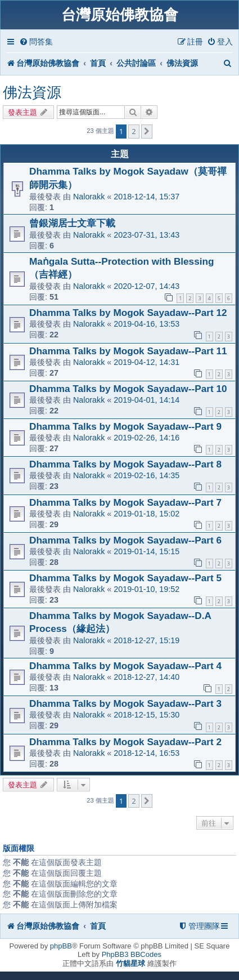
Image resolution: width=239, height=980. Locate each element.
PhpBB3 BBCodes (132, 954)
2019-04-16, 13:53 (146, 324)
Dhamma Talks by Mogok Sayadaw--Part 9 (125, 426)
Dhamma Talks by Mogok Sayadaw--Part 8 (125, 464)
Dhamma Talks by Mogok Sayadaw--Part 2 (125, 742)
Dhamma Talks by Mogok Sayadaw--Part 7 (125, 502)
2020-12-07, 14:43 (146, 286)
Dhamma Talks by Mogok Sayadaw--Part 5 (125, 578)
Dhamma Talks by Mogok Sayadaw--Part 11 (128, 351)
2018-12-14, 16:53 (146, 753)
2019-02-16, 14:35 (146, 475)
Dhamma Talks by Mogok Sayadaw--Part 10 (128, 389)
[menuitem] (36, 42)
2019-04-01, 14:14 (146, 400)
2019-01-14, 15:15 (146, 551)
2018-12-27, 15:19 (146, 640)
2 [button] (134, 131)
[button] (147, 131)
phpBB (61, 946)
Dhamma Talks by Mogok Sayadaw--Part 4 (125, 666)
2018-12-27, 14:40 (146, 677)
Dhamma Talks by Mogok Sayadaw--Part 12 (128, 313)
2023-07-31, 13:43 (146, 235)
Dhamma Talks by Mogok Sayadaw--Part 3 (125, 703)
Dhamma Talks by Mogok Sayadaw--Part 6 (125, 540)
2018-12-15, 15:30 (146, 715)
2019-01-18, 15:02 (146, 514)
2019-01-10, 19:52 (146, 589)
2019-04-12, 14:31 (146, 362)
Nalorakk (89, 197)
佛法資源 (32, 92)
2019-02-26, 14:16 (146, 438)
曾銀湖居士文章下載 (72, 223)
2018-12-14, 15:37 (146, 197)
